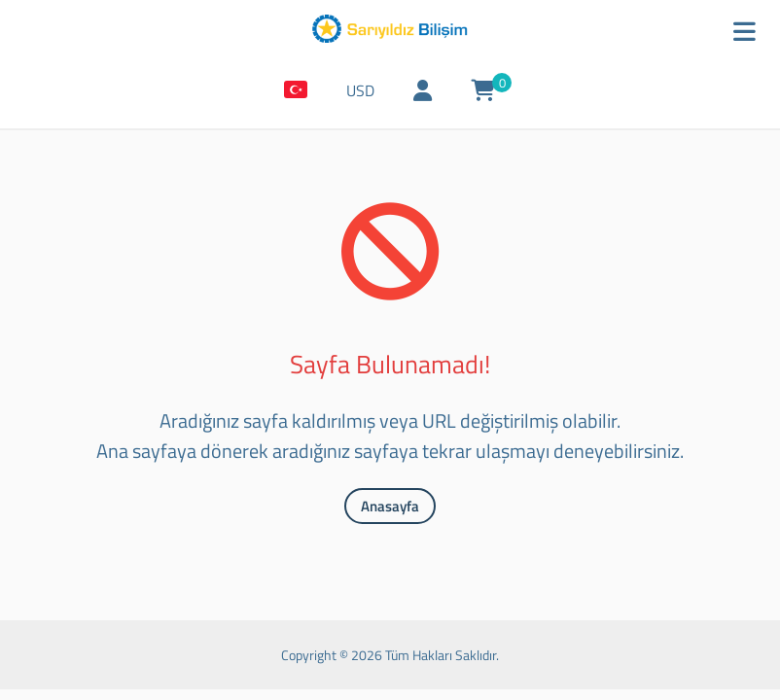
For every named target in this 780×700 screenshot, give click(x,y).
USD (360, 90)
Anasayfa (390, 506)
